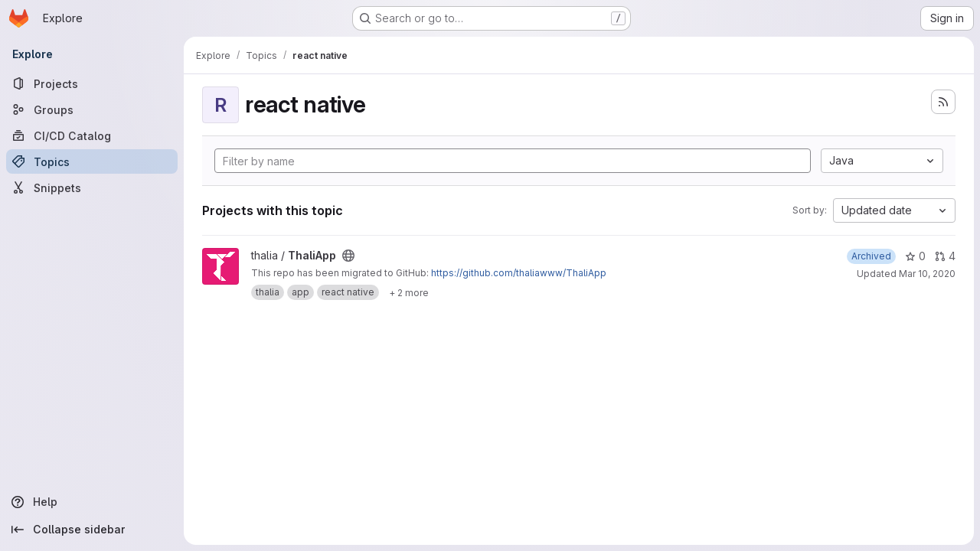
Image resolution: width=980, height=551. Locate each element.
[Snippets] (92, 187)
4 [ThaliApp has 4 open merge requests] (945, 256)
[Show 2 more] (409, 292)
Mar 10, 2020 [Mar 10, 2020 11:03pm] (927, 274)
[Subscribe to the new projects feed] (943, 102)
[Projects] (92, 83)
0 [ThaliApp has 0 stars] (915, 256)
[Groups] (92, 109)
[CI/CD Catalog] (92, 135)
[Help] (92, 502)
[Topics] (92, 161)
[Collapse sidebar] (92, 530)
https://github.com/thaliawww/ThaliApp (519, 273)
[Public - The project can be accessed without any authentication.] (348, 256)
